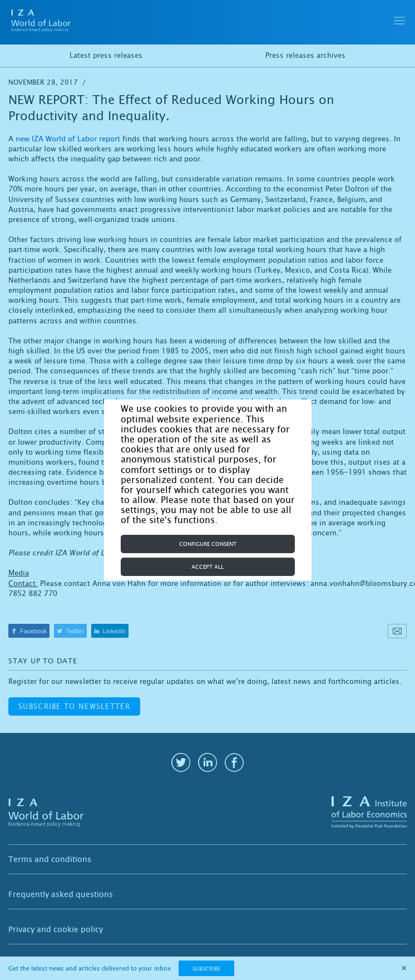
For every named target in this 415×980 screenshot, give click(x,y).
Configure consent (208, 544)
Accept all (207, 567)
